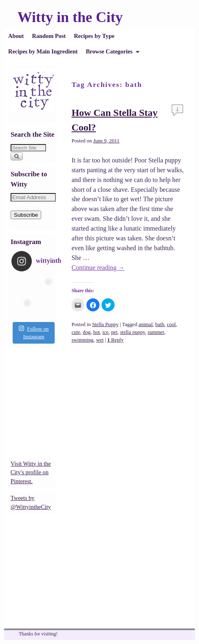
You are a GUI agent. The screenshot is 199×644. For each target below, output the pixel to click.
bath (160, 324)
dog (87, 332)
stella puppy (132, 332)
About (16, 36)
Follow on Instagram (34, 332)
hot (97, 332)
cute (76, 332)
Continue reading (98, 268)
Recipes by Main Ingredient (43, 51)
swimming (82, 340)
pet (114, 332)
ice (105, 332)
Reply (115, 340)
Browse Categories (111, 54)
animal (146, 324)
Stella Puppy (105, 324)
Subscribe (26, 215)
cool (171, 324)
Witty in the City (70, 17)
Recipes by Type (94, 36)
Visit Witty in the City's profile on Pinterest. (31, 472)
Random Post (49, 36)
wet (100, 340)
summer (156, 332)
